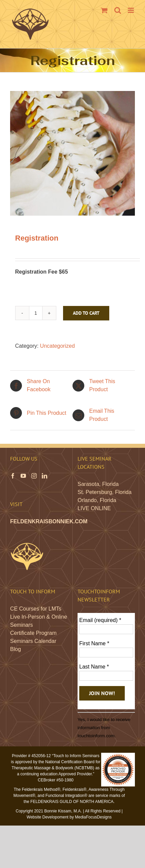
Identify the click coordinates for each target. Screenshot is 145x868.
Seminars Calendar (33, 641)
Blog (16, 649)
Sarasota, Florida (98, 484)
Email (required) (100, 620)
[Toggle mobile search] (118, 10)
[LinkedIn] (45, 476)
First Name (94, 643)
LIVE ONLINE (94, 508)
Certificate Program (33, 633)
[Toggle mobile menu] (131, 10)
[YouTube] (23, 476)
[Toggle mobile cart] (104, 10)
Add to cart (86, 313)
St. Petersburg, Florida (105, 492)
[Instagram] (34, 476)
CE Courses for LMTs (36, 609)
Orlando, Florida (97, 500)
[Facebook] (13, 476)
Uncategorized (57, 346)
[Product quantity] (36, 313)
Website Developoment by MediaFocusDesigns (69, 817)
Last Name (94, 667)
